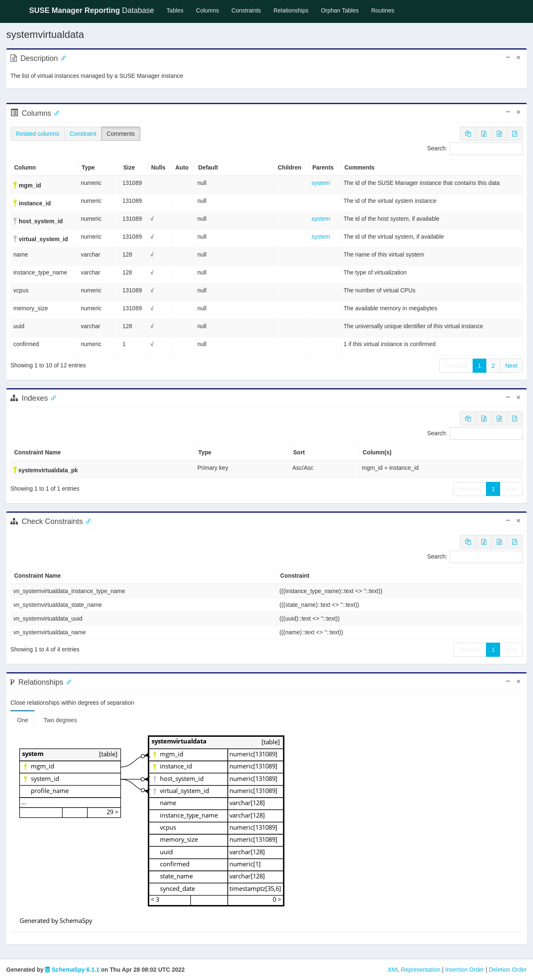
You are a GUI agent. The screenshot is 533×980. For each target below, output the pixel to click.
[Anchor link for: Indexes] (52, 397)
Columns (208, 10)
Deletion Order (508, 970)
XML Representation (414, 970)
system (321, 183)
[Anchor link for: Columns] (55, 112)
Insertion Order (465, 970)
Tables (178, 10)
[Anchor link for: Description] (62, 57)
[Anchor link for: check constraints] (87, 521)
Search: (475, 149)
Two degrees (60, 720)
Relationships (291, 10)
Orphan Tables (340, 10)
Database (92, 10)
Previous (456, 366)
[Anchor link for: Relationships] (67, 681)
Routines (383, 10)
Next (511, 366)
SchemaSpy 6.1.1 (72, 970)
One (22, 720)
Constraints (246, 10)
